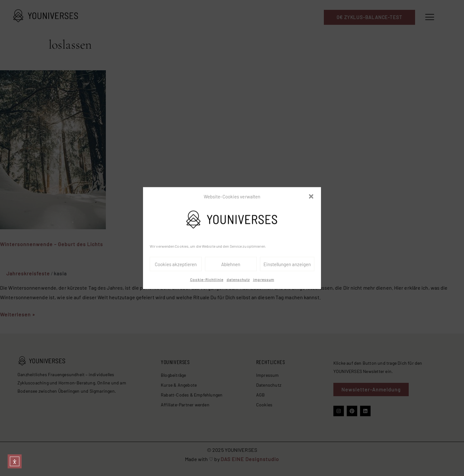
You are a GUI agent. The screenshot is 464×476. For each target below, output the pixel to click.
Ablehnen (231, 264)
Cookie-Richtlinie (207, 279)
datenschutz (238, 279)
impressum (264, 279)
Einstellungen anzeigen (287, 264)
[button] (311, 197)
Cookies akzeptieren (176, 264)
